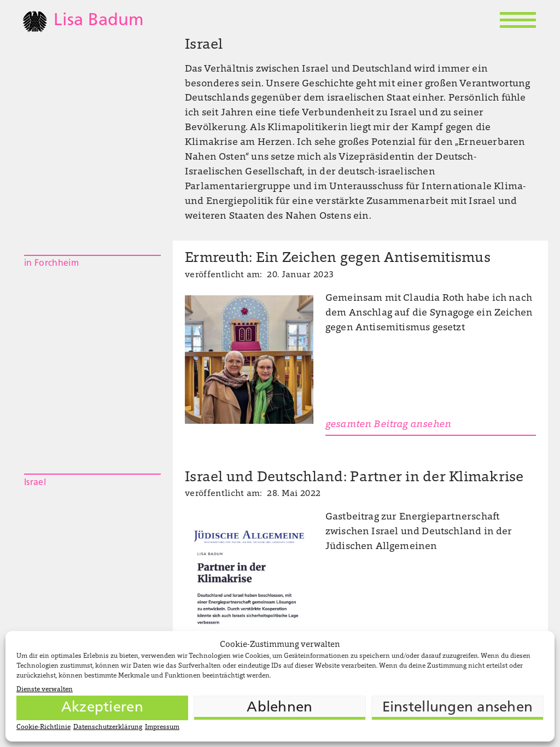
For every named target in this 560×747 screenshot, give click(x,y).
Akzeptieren (102, 708)
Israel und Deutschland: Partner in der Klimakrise (354, 478)
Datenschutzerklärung (108, 727)
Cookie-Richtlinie (43, 727)
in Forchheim (51, 264)
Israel (35, 483)
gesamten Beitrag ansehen (388, 425)
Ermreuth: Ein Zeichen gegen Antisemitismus (338, 259)
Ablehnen (279, 708)
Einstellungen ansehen (457, 708)
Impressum (162, 727)
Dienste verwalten (45, 690)
